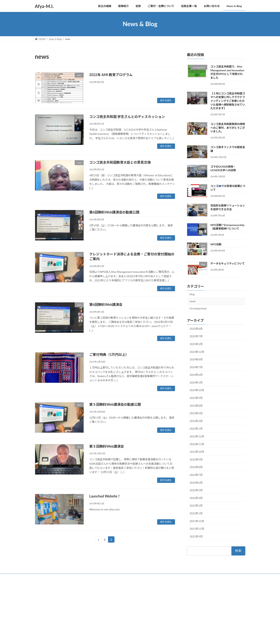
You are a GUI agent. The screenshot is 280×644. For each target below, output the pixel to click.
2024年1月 (196, 382)
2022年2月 (196, 506)
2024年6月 (196, 375)
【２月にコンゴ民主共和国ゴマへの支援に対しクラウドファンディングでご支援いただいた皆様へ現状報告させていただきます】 (227, 101)
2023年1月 (196, 429)
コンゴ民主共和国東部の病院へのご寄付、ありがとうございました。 (227, 128)
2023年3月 (196, 421)
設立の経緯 (115, 599)
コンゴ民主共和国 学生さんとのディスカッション (127, 117)
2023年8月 (196, 405)
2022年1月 (196, 513)
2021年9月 (196, 536)
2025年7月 (196, 336)
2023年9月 (196, 398)
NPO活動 (216, 244)
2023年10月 (197, 390)
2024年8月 (196, 359)
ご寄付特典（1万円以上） (109, 355)
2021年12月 (197, 521)
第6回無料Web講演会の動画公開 (114, 212)
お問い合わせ (45, 577)
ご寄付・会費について (120, 619)
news (193, 301)
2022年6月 (196, 482)
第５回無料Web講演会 (107, 446)
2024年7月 (196, 367)
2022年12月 (197, 436)
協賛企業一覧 (116, 626)
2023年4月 (196, 413)
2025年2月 (196, 344)
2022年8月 (196, 467)
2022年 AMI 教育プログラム (111, 75)
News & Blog (115, 638)
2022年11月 (197, 444)
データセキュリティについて (227, 263)
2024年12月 (197, 352)
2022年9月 (196, 459)
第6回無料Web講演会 (106, 304)
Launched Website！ (105, 496)
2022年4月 (196, 498)
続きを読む (166, 100)
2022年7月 (196, 475)
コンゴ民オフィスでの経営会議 (198, 629)
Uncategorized (198, 308)
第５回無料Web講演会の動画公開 (115, 404)
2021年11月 (197, 529)
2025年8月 (196, 328)
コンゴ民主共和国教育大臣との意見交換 (120, 162)
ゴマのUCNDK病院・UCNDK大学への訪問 (204, 634)
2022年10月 (197, 452)
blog (192, 294)
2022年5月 (196, 490)
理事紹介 (114, 606)
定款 (111, 612)
